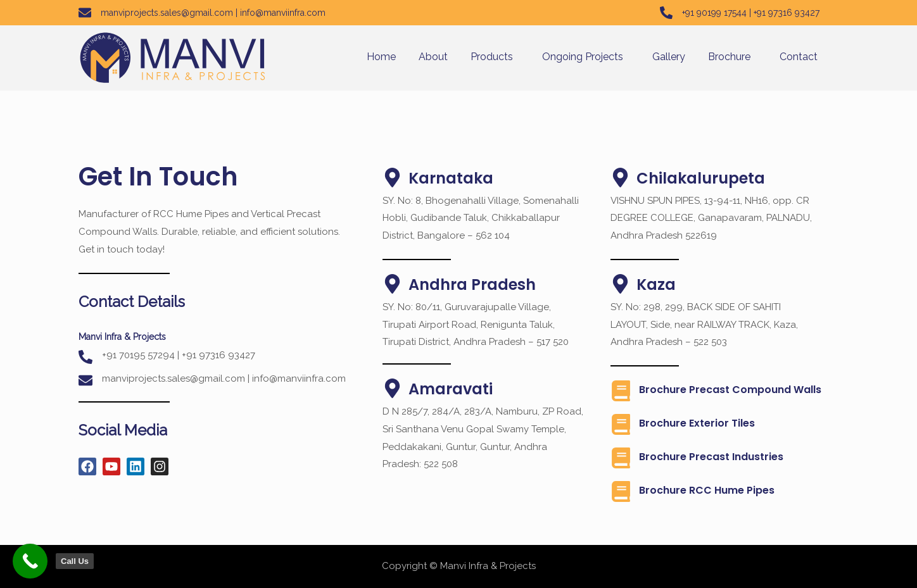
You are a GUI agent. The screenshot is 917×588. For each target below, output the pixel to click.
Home (381, 57)
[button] (495, 57)
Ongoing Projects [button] (583, 57)
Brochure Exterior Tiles (697, 423)
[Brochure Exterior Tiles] (621, 424)
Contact (799, 57)
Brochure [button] (729, 57)
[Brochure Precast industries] (621, 458)
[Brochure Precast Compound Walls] (621, 391)
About (433, 57)
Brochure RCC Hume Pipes (707, 490)
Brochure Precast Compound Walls (730, 390)
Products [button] (492, 57)
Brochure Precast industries (711, 457)
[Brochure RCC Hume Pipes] (621, 491)
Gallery (669, 57)
